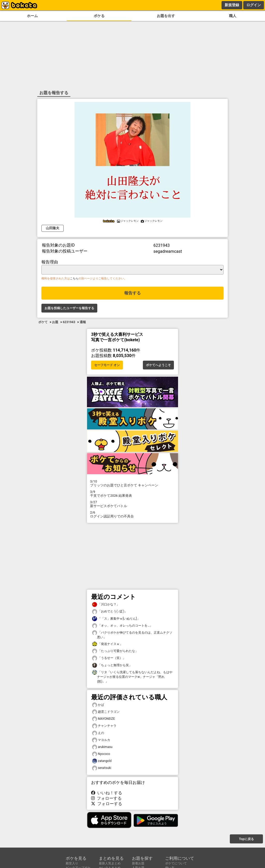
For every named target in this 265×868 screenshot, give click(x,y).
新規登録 (232, 5)
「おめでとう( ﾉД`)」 (110, 611)
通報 (83, 322)
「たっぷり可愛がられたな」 (115, 651)
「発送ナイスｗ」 (107, 644)
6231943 (69, 322)
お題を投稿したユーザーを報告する (69, 308)
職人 (233, 16)
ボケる (99, 16)
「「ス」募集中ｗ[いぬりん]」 (116, 619)
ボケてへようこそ (158, 365)
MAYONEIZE (104, 719)
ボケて (43, 322)
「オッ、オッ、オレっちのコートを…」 (122, 626)
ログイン (254, 5)
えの (98, 733)
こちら (74, 279)
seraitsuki (102, 768)
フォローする (106, 798)
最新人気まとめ (110, 863)
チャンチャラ (104, 726)
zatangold (102, 761)
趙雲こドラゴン (106, 712)
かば (98, 705)
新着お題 (138, 863)
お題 (55, 322)
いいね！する (107, 793)
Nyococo (101, 754)
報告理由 (50, 262)
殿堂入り (72, 863)
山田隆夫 (53, 228)
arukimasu (102, 747)
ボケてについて (176, 863)
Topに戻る (246, 839)
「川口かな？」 (106, 604)
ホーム (32, 16)
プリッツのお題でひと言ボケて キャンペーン (132, 483)
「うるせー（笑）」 (109, 658)
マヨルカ (101, 740)
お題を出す (166, 16)
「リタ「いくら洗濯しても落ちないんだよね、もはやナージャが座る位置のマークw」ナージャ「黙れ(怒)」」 (132, 677)
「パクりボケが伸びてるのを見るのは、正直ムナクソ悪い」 (132, 635)
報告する (132, 293)
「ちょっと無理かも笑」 (112, 665)
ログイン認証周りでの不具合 (132, 514)
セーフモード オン (107, 365)
